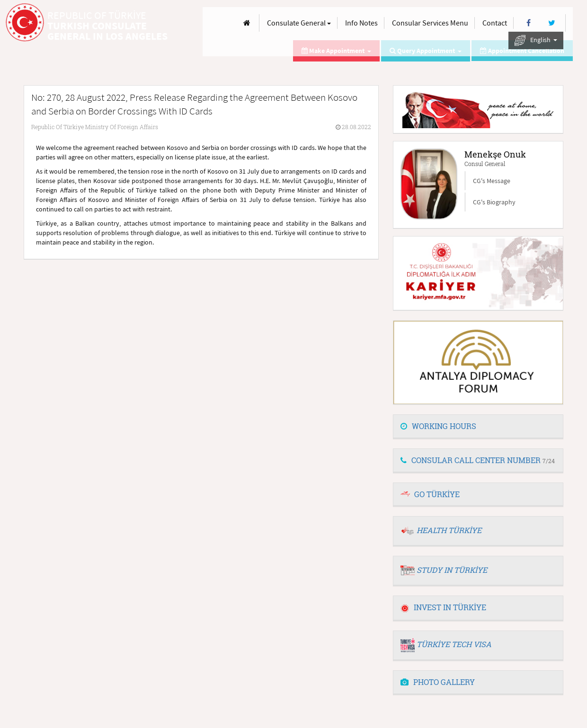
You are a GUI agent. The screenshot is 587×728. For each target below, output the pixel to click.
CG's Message (492, 181)
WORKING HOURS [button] (438, 426)
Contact (495, 23)
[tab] (478, 427)
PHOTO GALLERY (438, 682)
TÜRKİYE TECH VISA (454, 644)
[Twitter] (552, 23)
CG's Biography (494, 202)
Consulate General (299, 23)
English (536, 40)
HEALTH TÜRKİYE (449, 530)
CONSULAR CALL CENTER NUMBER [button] (478, 460)
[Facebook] (529, 23)
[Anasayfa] (247, 23)
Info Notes (361, 23)
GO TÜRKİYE (437, 494)
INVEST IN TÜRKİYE (443, 607)
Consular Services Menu (430, 23)
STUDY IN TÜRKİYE (452, 570)
